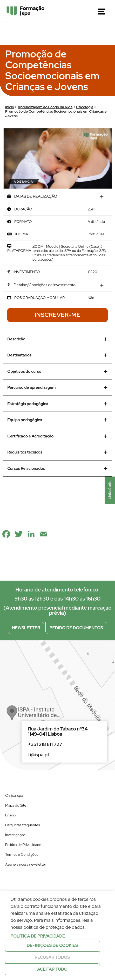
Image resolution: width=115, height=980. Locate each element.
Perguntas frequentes (22, 825)
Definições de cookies (52, 945)
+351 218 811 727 (45, 744)
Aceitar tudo (52, 969)
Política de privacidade (38, 936)
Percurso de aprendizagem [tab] (57, 387)
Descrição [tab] (57, 339)
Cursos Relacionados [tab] (57, 469)
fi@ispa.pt (39, 755)
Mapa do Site (16, 805)
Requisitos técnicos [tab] (57, 452)
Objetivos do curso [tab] (57, 371)
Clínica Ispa (14, 795)
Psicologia (85, 107)
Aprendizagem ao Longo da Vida (45, 107)
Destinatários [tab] (57, 355)
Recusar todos (52, 957)
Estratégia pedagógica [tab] (57, 404)
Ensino (11, 815)
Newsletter (26, 628)
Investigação (15, 835)
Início (10, 107)
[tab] (57, 197)
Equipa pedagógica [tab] (57, 420)
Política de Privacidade (23, 845)
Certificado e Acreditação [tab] (57, 436)
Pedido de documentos (76, 628)
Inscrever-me (58, 315)
